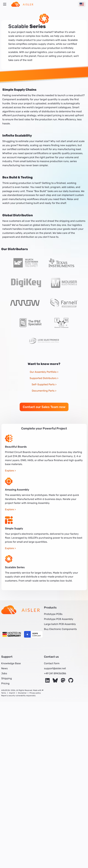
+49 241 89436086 (55, 673)
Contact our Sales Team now (44, 407)
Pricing (5, 683)
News (4, 668)
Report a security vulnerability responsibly (18, 696)
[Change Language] (82, 4)
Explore (9, 471)
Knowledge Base (11, 663)
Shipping (7, 678)
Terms (4, 693)
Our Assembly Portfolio (43, 372)
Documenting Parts (43, 391)
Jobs (4, 673)
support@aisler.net (55, 668)
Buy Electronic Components (60, 629)
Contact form (52, 663)
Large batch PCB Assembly (60, 624)
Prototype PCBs (53, 614)
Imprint (12, 693)
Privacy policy (35, 693)
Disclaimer (22, 693)
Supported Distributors (43, 378)
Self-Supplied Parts (43, 384)
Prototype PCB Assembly (59, 619)
